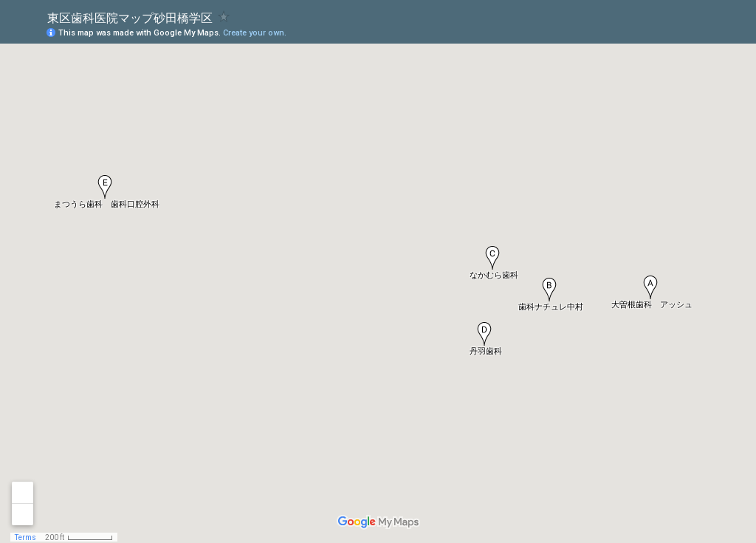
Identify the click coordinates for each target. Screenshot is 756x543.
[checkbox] (224, 17)
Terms (25, 537)
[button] (650, 287)
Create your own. (255, 33)
